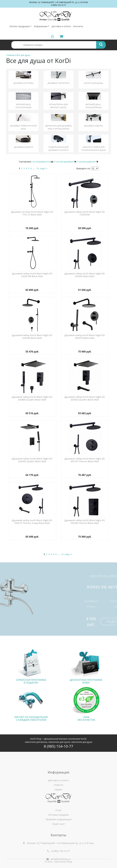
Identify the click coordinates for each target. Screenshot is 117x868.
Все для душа (23, 55)
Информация (41, 26)
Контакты (78, 26)
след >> (44, 168)
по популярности (41, 162)
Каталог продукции (20, 26)
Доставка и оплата (61, 26)
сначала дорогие (87, 162)
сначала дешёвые (64, 162)
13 (37, 168)
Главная (10, 55)
